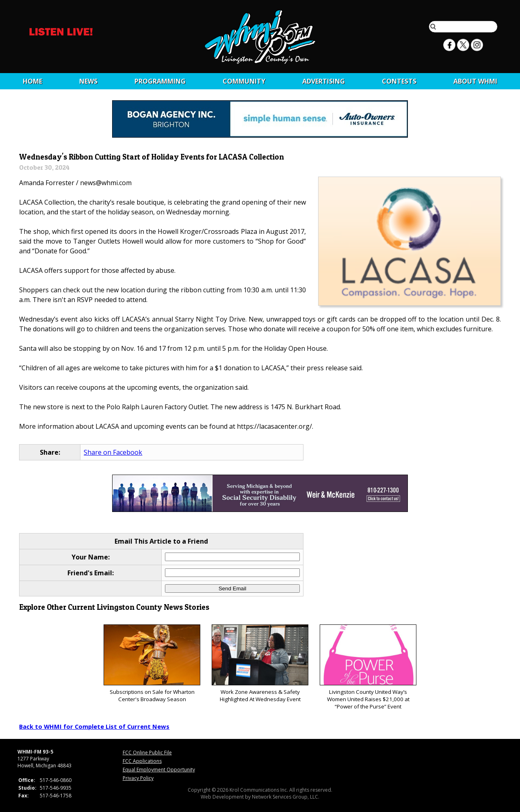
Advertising (324, 81)
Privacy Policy (138, 778)
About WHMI (475, 81)
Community (244, 81)
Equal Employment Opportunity (159, 770)
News (88, 81)
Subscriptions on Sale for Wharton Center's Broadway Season (152, 664)
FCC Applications (142, 761)
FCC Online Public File (147, 753)
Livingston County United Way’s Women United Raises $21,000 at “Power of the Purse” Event (368, 667)
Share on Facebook (113, 452)
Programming (160, 81)
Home (32, 81)
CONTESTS (399, 81)
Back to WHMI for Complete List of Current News (94, 726)
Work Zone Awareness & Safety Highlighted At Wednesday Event (260, 664)
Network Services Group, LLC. (286, 797)
